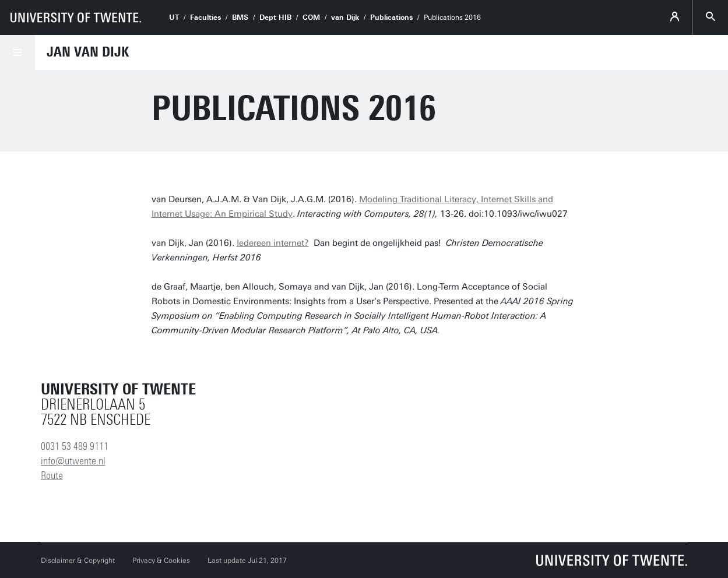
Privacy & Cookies (161, 561)
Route (52, 475)
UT (174, 17)
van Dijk (345, 17)
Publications (391, 17)
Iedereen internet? (273, 243)
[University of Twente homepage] (76, 17)
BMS (240, 17)
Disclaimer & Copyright (78, 561)
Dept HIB (275, 17)
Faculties (205, 17)
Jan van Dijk (88, 52)
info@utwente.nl (73, 461)
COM (311, 17)
